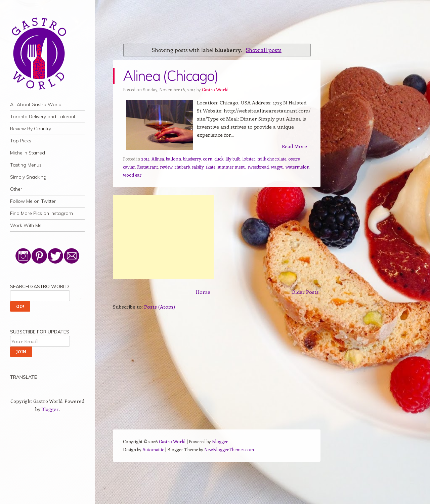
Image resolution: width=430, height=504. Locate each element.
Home (203, 292)
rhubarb (182, 167)
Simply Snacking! (29, 177)
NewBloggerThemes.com (229, 449)
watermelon (297, 167)
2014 (145, 159)
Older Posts (305, 292)
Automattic (153, 449)
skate (210, 167)
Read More (294, 146)
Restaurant (147, 167)
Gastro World (215, 89)
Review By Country (31, 129)
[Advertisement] (163, 237)
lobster (249, 159)
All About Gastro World (36, 104)
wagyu (277, 167)
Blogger (50, 409)
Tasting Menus (26, 165)
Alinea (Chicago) (170, 76)
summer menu (231, 167)
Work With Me (26, 225)
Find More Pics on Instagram (41, 213)
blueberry (192, 159)
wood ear (132, 175)
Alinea (158, 159)
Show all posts (264, 50)
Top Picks (21, 141)
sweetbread (258, 167)
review (166, 167)
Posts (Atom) (160, 307)
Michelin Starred (28, 153)
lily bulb (233, 159)
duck (219, 159)
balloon (174, 159)
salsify (198, 167)
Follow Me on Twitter (33, 201)
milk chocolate (272, 159)
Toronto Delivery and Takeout (43, 117)
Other (16, 189)
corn (208, 159)
